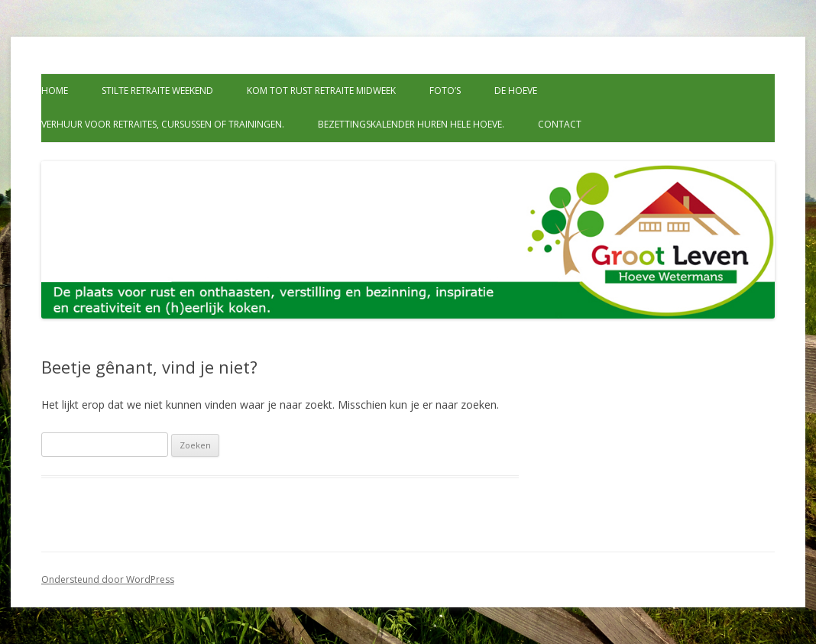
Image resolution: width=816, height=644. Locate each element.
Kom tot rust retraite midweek (321, 91)
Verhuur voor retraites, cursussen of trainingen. (163, 124)
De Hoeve (516, 91)
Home (55, 91)
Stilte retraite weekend (157, 91)
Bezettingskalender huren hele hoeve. (411, 124)
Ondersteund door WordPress (108, 579)
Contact (560, 124)
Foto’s (445, 91)
